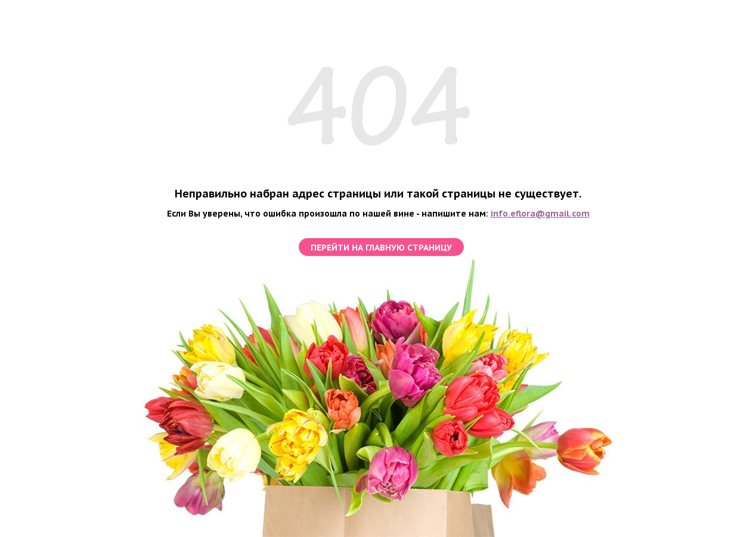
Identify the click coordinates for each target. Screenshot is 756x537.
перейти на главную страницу (381, 248)
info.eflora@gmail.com (540, 214)
